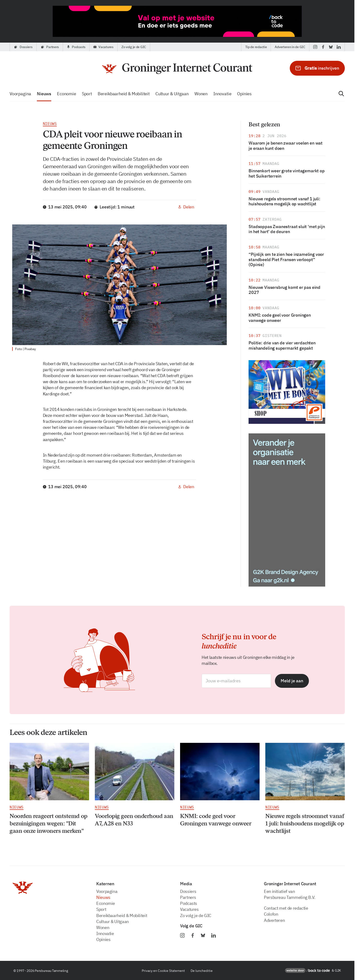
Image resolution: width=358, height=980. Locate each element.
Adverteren (274, 920)
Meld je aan (292, 681)
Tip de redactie (256, 47)
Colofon (271, 914)
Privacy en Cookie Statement (163, 971)
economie (67, 94)
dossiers (188, 891)
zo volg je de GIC (196, 916)
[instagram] (315, 47)
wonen (201, 94)
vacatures (189, 909)
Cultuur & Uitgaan (172, 94)
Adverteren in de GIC (290, 47)
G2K (338, 970)
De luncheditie (202, 971)
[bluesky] (331, 47)
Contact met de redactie (286, 908)
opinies (244, 94)
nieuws (44, 94)
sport (87, 94)
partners (188, 897)
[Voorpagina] (177, 69)
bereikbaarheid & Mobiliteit (124, 94)
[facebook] (323, 47)
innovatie (222, 94)
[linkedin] (339, 47)
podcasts (189, 903)
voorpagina (20, 94)
